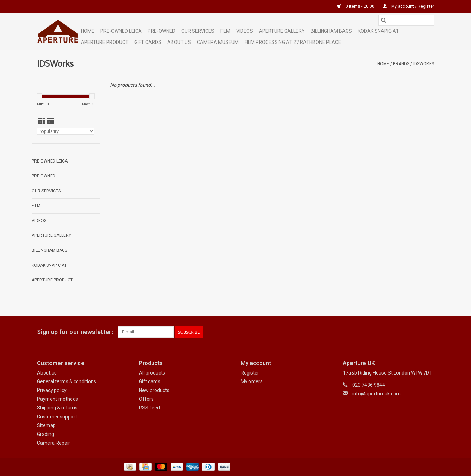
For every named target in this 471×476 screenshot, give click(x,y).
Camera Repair (53, 443)
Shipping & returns (57, 408)
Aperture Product (105, 42)
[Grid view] (42, 121)
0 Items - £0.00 (356, 6)
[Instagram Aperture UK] (428, 332)
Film (225, 31)
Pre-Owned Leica (121, 31)
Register (250, 373)
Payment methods (57, 399)
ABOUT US (179, 42)
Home (88, 31)
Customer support (57, 417)
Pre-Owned (161, 31)
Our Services (198, 31)
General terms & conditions (67, 381)
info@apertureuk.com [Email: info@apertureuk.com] (376, 394)
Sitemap (46, 425)
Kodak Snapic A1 (378, 31)
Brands (401, 64)
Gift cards (148, 42)
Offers (146, 399)
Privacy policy (52, 390)
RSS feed (149, 408)
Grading (45, 434)
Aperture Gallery (282, 31)
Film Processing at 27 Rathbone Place (293, 42)
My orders (252, 381)
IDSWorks (424, 64)
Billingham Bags (331, 31)
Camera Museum (218, 42)
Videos (245, 31)
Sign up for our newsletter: (75, 332)
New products (154, 390)
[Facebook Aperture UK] (404, 332)
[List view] (51, 121)
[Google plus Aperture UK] (416, 332)
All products (152, 373)
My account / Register (408, 6)
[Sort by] (66, 131)
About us (47, 373)
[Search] (406, 20)
